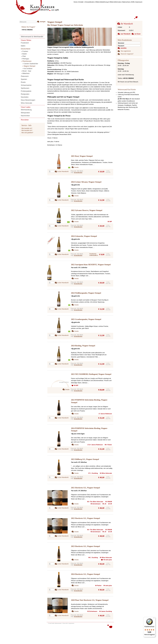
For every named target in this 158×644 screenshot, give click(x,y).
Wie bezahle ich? (27, 130)
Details (76, 167)
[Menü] (154, 619)
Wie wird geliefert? (27, 133)
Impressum (71, 623)
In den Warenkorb (63, 171)
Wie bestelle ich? (27, 128)
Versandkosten (78, 172)
